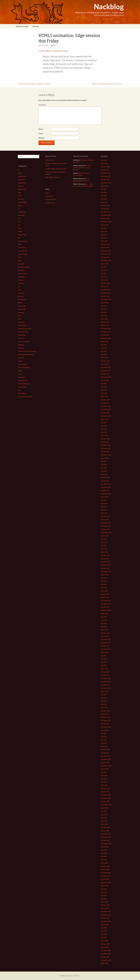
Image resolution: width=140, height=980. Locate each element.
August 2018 (105, 458)
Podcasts (21, 338)
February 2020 (105, 400)
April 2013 (104, 665)
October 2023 (105, 257)
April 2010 (104, 782)
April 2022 (104, 316)
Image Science (22, 274)
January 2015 (105, 597)
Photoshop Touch (23, 332)
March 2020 (104, 397)
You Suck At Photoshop (25, 397)
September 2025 (106, 183)
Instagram (21, 280)
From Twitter (22, 248)
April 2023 (104, 277)
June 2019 (104, 426)
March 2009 (104, 824)
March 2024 (104, 241)
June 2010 (104, 776)
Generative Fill (22, 251)
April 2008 (104, 860)
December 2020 (106, 367)
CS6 (19, 225)
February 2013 (105, 672)
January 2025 (105, 209)
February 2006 (105, 944)
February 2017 (105, 516)
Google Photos (23, 254)
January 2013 (105, 675)
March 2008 (104, 863)
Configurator (22, 212)
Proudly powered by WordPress (70, 976)
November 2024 (106, 215)
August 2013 (105, 652)
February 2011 (105, 750)
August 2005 (105, 963)
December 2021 (106, 329)
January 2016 (105, 558)
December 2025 (106, 173)
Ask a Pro (21, 199)
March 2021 (104, 358)
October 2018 (105, 452)
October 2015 (105, 568)
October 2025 (105, 180)
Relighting (21, 345)
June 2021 (104, 348)
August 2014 (105, 614)
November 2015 (106, 565)
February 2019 (105, 439)
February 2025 (105, 205)
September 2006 (106, 921)
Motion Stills (22, 306)
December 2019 (106, 406)
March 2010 (104, 785)
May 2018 (104, 468)
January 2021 (105, 364)
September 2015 (106, 571)
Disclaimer (36, 26)
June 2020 (104, 387)
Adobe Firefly (22, 176)
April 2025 (104, 199)
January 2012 (105, 714)
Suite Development (24, 367)
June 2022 (104, 309)
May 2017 (104, 507)
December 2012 (106, 678)
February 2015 (105, 594)
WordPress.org (50, 203)
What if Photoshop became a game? (108, 84)
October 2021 (105, 335)
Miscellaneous (22, 299)
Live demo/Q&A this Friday (48, 51)
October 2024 (105, 218)
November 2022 (106, 293)
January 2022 (105, 325)
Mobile (20, 303)
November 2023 (106, 254)
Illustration (21, 270)
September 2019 (106, 416)
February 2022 (105, 322)
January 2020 (105, 403)
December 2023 (106, 251)
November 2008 (106, 837)
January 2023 (105, 286)
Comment (43, 105)
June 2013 (104, 659)
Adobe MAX (21, 180)
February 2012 (105, 711)
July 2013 (104, 656)
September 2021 (106, 338)
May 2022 (104, 312)
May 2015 (104, 584)
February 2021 (105, 361)
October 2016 (105, 529)
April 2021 (104, 354)
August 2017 (105, 497)
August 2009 (105, 808)
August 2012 (105, 691)
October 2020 (105, 374)
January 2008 (105, 869)
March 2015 (104, 591)
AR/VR (20, 196)
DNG (19, 238)
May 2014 (104, 623)
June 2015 (104, 581)
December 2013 (106, 639)
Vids (19, 390)
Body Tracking (22, 202)
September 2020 (106, 377)
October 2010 (105, 763)
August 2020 (105, 380)
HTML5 (54, 45)
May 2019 (104, 429)
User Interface (22, 387)
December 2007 (106, 873)
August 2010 (105, 769)
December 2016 (106, 523)
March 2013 (104, 669)
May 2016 (104, 546)
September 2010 (106, 766)
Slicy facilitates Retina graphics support (33, 84)
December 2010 (106, 756)
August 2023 (105, 264)
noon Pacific (64, 51)
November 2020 (106, 371)
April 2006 (104, 937)
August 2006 (105, 925)
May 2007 (104, 895)
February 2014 (105, 633)
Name (41, 129)
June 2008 (104, 853)
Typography (22, 377)
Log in (47, 193)
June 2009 (104, 814)
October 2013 (105, 646)
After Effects (22, 189)
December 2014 (106, 601)
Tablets (20, 371)
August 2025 (105, 186)
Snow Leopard (22, 364)
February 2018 (105, 478)
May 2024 (104, 235)
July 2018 (104, 461)
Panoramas (21, 322)
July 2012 (104, 695)
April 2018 (104, 471)
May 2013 (104, 662)
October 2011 (105, 724)
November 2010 (106, 759)
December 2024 (106, 212)
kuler (19, 290)
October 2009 (105, 801)
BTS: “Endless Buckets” (53, 177)
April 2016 (104, 549)
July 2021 (104, 345)
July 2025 (104, 189)
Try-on (20, 374)
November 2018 (106, 448)
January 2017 (105, 520)
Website (41, 138)
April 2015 (104, 588)
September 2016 (106, 533)
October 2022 (105, 296)
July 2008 (104, 850)
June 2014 (104, 620)
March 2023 (104, 280)
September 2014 (106, 610)
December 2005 (106, 950)
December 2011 (106, 717)
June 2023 (104, 270)
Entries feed (49, 196)
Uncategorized (22, 380)
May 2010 (104, 779)
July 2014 (104, 617)
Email (41, 133)
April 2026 (104, 160)
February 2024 (105, 244)
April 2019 (104, 432)
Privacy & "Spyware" (24, 342)
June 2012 (104, 698)
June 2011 (104, 737)
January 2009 (105, 831)
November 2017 (106, 487)
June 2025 (104, 192)
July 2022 (104, 306)
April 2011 (104, 743)
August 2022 (105, 303)
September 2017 (106, 494)
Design (20, 231)
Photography (22, 325)
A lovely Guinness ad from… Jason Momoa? (82, 168)
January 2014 (105, 636)
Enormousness (22, 241)
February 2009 (105, 827)
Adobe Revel (22, 183)
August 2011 (105, 730)
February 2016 (105, 555)
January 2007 (105, 908)
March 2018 (104, 474)
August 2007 (105, 886)
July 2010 (104, 772)
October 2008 (105, 840)
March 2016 (104, 552)
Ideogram (21, 264)
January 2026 (105, 170)
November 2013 (106, 643)
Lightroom (21, 293)
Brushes (20, 206)
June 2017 (104, 503)
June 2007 (104, 892)
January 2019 (105, 442)
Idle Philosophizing (24, 267)
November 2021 (106, 332)
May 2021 (104, 351)
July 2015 (104, 578)
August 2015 (105, 575)
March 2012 (104, 707)
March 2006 (104, 941)
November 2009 (106, 798)
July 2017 (104, 500)
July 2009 (104, 811)
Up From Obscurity (24, 384)
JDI (19, 287)
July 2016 (104, 539)
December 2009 (106, 795)
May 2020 (104, 390)
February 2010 (105, 788)
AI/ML (20, 193)
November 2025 (106, 176)
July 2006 (104, 928)
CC (19, 209)
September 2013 (106, 649)
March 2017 (104, 513)
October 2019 (105, 413)
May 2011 (104, 740)
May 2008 (104, 856)
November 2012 (106, 682)
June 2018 (104, 465)
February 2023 (105, 283)
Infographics (22, 277)
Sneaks (20, 361)
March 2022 (104, 319)
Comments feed (51, 199)
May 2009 (104, 818)
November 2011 (106, 720)
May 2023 (104, 273)
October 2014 (105, 607)
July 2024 (104, 228)
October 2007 (105, 879)
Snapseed (21, 358)
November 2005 (106, 954)
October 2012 (105, 685)
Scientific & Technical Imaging (27, 351)
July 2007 (104, 889)
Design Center (22, 235)
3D (19, 170)
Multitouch (21, 312)
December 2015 (106, 562)
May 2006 (104, 934)
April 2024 (104, 238)
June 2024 (104, 231)
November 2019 (106, 409)
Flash (19, 244)
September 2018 (106, 455)
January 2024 (105, 248)
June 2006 (104, 931)
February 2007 (105, 905)
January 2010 (105, 792)
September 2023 (106, 260)
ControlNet (21, 215)
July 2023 (104, 267)
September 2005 (106, 960)
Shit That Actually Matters (26, 355)
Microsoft (21, 296)
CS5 (19, 222)
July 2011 (104, 733)
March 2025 (104, 202)
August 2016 (105, 536)
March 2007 (104, 902)
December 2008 (106, 834)
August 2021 (105, 341)
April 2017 (104, 510)
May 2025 (104, 196)
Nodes (20, 319)
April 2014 (104, 627)
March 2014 (104, 630)
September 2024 (106, 222)
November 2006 (106, 915)
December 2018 (106, 445)
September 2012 (106, 688)
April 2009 (104, 821)
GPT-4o (20, 257)
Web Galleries (22, 393)
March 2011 (104, 746)
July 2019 (104, 422)
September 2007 (106, 882)
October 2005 (105, 957)
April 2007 (104, 899)
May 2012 (104, 701)
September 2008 (106, 844)
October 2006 (105, 918)
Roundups (21, 348)
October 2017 (105, 490)
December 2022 (106, 290)
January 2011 (105, 753)
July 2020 (104, 384)
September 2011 (106, 727)
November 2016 (106, 526)
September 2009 (106, 805)
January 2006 (105, 947)
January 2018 (105, 481)
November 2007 (106, 876)
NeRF (19, 316)
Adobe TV (21, 186)
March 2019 (104, 435)
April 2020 (104, 393)
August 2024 (105, 225)
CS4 (19, 218)
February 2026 (105, 167)
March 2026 (104, 163)
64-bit (20, 173)
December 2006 (106, 912)
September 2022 (106, 299)
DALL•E (20, 228)
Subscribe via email (22, 26)
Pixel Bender (22, 335)
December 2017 (106, 484)
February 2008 (105, 866)
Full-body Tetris (50, 160)
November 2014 (106, 604)
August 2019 (105, 419)
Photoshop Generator (25, 329)
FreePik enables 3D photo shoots (56, 169)
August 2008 (105, 847)
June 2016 (104, 542)
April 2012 (104, 704)
